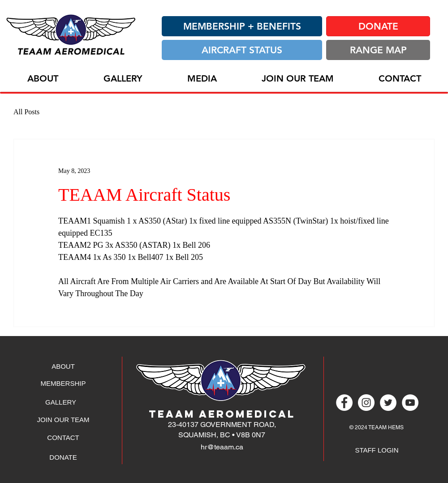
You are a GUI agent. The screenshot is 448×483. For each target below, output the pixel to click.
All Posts (26, 112)
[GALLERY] (61, 402)
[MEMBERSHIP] (63, 383)
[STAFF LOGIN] (377, 450)
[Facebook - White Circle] (344, 403)
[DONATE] (378, 26)
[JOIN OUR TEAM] (63, 419)
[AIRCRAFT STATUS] (242, 50)
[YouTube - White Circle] (410, 403)
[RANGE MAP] (378, 50)
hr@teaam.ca (222, 447)
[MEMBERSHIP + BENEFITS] (242, 26)
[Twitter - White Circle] (388, 403)
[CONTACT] (63, 437)
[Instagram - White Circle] (366, 403)
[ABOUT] (63, 366)
